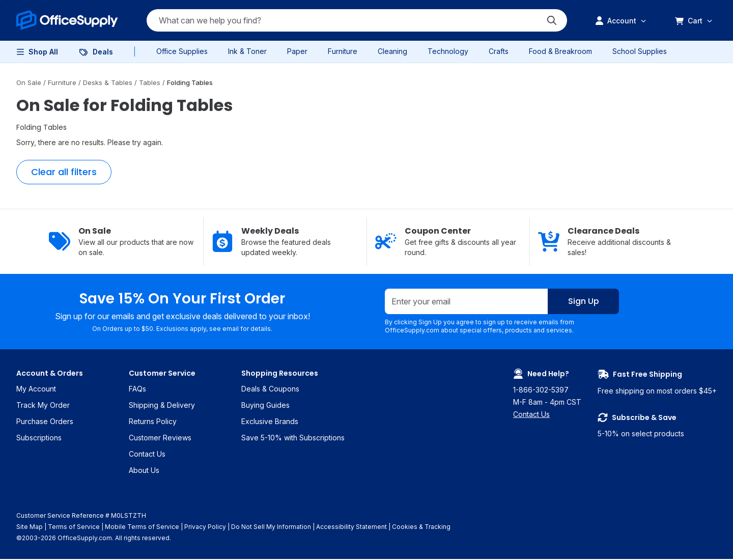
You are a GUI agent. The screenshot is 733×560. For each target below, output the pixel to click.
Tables (151, 82)
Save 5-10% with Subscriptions (293, 439)
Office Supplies (182, 51)
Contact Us (147, 455)
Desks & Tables (109, 82)
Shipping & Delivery (162, 406)
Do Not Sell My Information (271, 528)
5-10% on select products (657, 426)
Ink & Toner (247, 51)
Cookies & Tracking (421, 528)
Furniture (343, 51)
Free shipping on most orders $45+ (657, 383)
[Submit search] (552, 20)
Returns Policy (153, 422)
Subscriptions (39, 439)
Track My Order (43, 406)
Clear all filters (64, 172)
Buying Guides (265, 406)
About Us (144, 471)
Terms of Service (74, 528)
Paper (297, 51)
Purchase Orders (45, 422)
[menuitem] (67, 20)
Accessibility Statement (351, 528)
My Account (36, 390)
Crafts (499, 51)
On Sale (30, 82)
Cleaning (392, 51)
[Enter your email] (467, 302)
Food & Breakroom (560, 51)
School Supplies (640, 51)
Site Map (30, 528)
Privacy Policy (205, 528)
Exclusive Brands (270, 422)
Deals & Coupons (270, 390)
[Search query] (357, 20)
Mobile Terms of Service (142, 528)
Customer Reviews (160, 439)
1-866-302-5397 (541, 391)
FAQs (137, 390)
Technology (448, 51)
